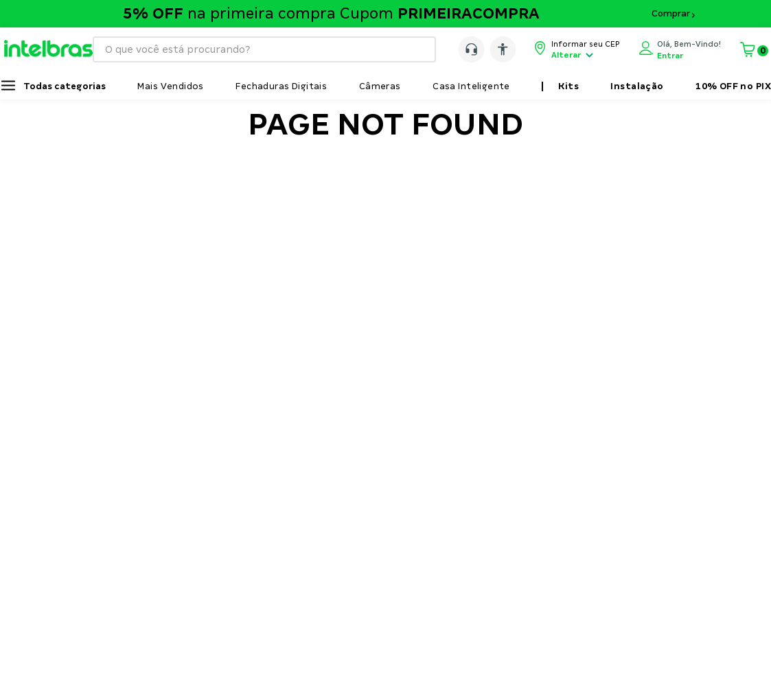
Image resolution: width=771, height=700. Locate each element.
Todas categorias (65, 86)
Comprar (671, 14)
